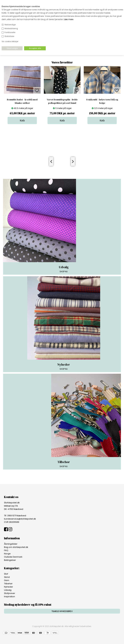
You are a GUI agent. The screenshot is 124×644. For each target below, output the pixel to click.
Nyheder (9, 587)
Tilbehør (8, 584)
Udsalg (8, 590)
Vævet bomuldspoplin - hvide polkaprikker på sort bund (62, 101)
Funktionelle (10, 32)
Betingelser (10, 560)
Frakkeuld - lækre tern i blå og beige (102, 101)
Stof (6, 574)
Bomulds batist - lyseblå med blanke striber (22, 101)
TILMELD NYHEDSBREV (62, 611)
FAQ (6, 550)
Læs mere (69, 19)
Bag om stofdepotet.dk (16, 547)
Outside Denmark (13, 557)
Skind (7, 577)
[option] (22, 95)
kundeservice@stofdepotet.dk (20, 519)
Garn (7, 580)
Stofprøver (10, 593)
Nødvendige (10, 25)
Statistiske (9, 36)
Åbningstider (11, 544)
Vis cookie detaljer (10, 41)
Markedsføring (11, 28)
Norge (7, 554)
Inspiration (10, 596)
